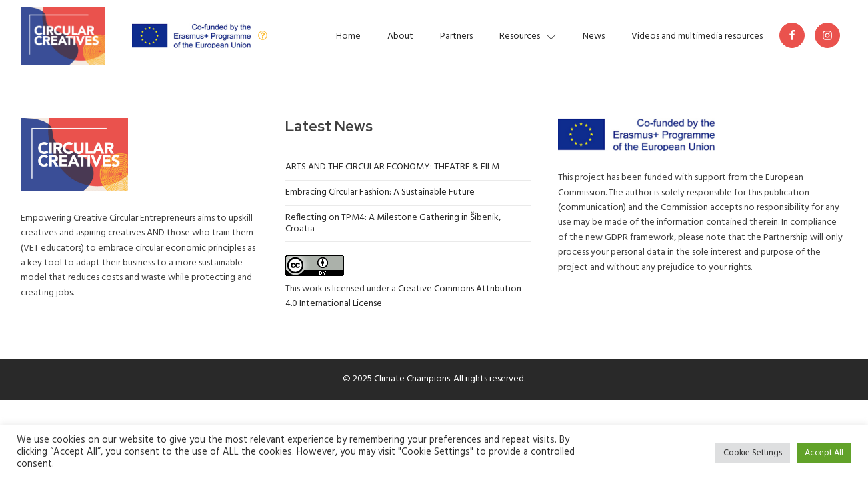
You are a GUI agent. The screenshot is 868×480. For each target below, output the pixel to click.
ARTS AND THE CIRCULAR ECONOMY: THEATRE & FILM (392, 167)
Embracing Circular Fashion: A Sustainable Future (380, 192)
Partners (456, 36)
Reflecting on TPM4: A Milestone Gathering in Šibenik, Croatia (393, 223)
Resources (528, 36)
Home (348, 36)
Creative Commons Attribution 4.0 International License (403, 296)
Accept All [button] (824, 453)
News (594, 36)
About (400, 36)
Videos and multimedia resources (697, 36)
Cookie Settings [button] (753, 453)
